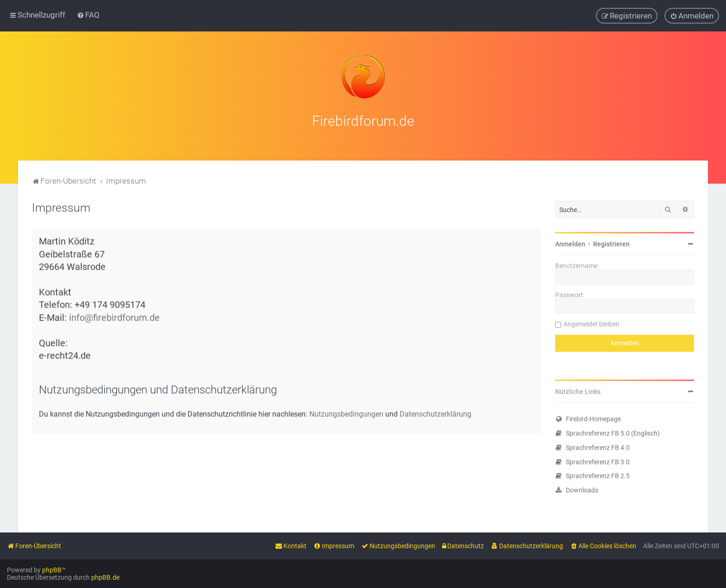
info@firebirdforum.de (114, 317)
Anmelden (570, 243)
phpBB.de (105, 577)
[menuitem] (88, 15)
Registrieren (611, 243)
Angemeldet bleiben (591, 323)
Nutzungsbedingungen (346, 413)
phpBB (52, 570)
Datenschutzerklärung (435, 413)
